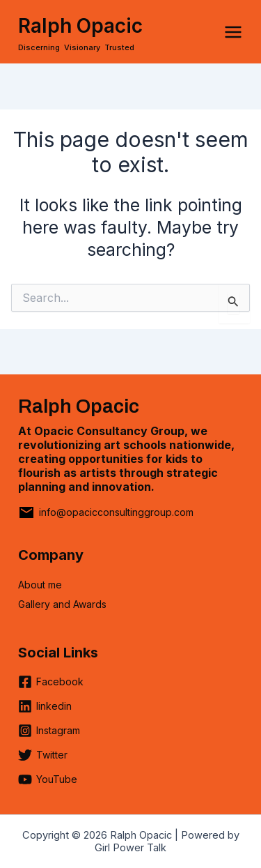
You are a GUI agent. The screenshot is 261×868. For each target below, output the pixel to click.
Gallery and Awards (62, 604)
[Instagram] (49, 736)
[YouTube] (48, 779)
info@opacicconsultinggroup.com (116, 512)
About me (40, 585)
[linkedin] (45, 711)
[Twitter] (43, 760)
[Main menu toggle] (233, 32)
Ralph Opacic (80, 26)
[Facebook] (51, 687)
